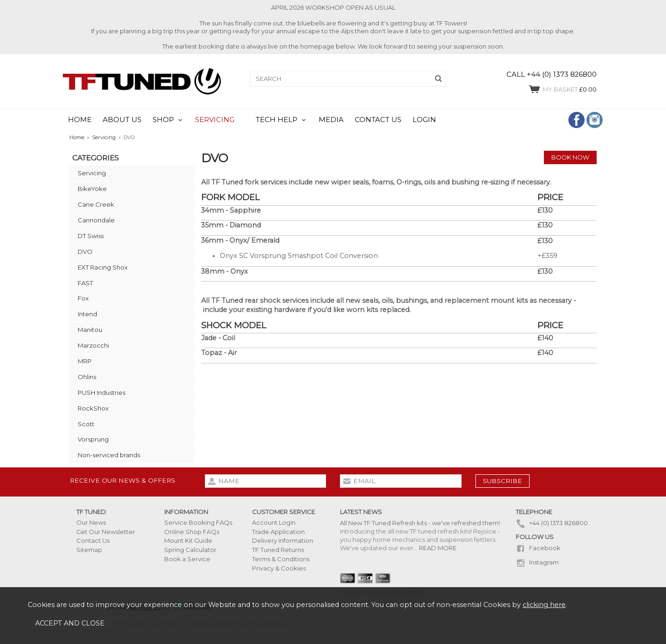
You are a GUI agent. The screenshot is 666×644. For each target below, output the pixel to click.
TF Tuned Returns (278, 550)
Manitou (90, 330)
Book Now (570, 157)
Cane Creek (96, 204)
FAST (85, 283)
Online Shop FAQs (192, 532)
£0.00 (562, 89)
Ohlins (87, 377)
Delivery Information (283, 540)
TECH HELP (277, 120)
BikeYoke (92, 189)
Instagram (537, 562)
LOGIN (424, 120)
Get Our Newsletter (106, 532)
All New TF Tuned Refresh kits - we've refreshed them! (420, 523)
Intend (87, 314)
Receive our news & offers (123, 480)
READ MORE (438, 548)
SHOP (163, 120)
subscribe (503, 481)
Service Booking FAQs (198, 522)
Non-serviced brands (109, 455)
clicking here (544, 605)
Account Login (274, 522)
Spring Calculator (190, 550)
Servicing (92, 173)
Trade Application (278, 532)
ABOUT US (122, 120)
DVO (85, 251)
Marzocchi (93, 345)
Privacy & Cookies (279, 568)
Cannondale (96, 220)
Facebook (538, 548)
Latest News (361, 512)
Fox (83, 298)
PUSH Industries (102, 393)
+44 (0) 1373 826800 (552, 523)
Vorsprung (93, 439)
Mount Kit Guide (188, 540)
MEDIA (331, 120)
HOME (80, 120)
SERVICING (215, 120)
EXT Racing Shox (103, 267)
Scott (86, 424)
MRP (85, 361)
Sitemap (89, 550)
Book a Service (187, 559)
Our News (91, 522)
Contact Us (93, 540)
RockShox (93, 408)
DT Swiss (91, 236)
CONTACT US (378, 120)
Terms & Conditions (281, 559)
